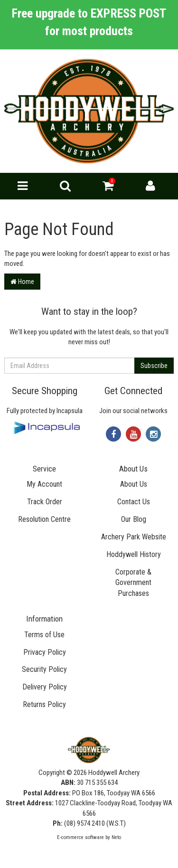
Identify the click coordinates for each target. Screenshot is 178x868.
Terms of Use (44, 635)
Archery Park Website (134, 537)
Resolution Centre (44, 519)
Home (22, 282)
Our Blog (134, 519)
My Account (44, 484)
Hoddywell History (134, 554)
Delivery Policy (45, 687)
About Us (134, 484)
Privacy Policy (45, 652)
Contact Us (134, 502)
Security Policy (44, 669)
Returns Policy (44, 704)
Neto (116, 837)
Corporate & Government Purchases (133, 583)
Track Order (45, 502)
